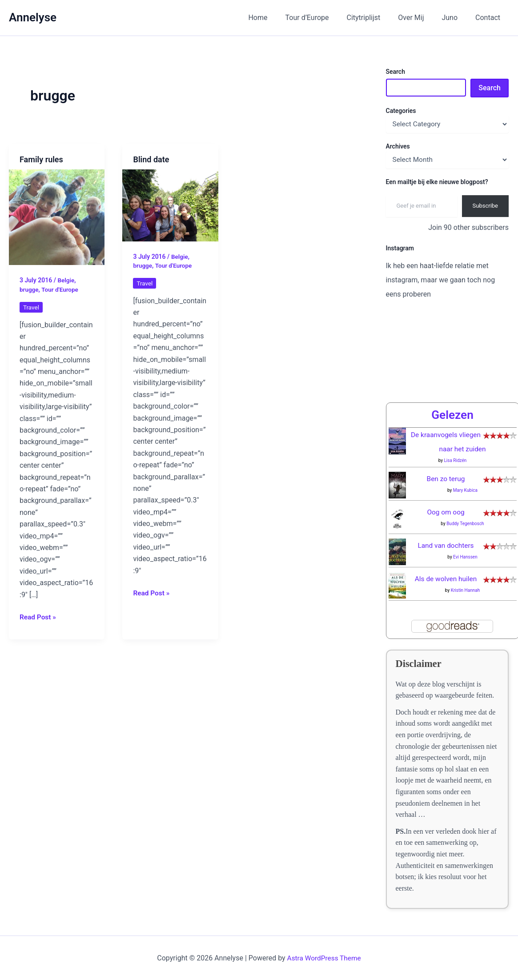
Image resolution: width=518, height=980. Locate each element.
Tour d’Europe (323, 18)
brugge (29, 289)
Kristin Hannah (466, 590)
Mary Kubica (465, 490)
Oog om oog (446, 512)
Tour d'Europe (61, 289)
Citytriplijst (376, 18)
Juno (455, 18)
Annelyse (33, 17)
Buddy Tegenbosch (465, 524)
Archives (398, 146)
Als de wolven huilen (446, 579)
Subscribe (485, 206)
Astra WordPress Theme (324, 958)
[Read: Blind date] (170, 205)
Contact (490, 18)
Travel (31, 307)
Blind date (151, 159)
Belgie (66, 280)
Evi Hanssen (465, 557)
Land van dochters (446, 545)
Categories (401, 111)
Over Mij (420, 18)
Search (396, 72)
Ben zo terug (446, 479)
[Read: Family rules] (57, 217)
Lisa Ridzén (455, 460)
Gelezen (452, 415)
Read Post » (38, 617)
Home (277, 18)
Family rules (41, 159)
